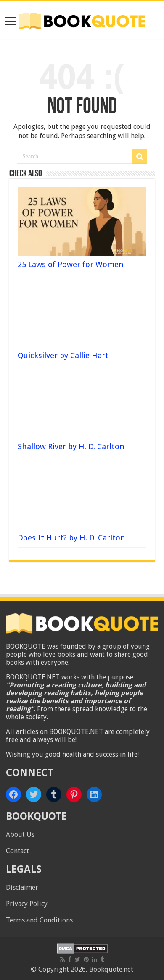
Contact (17, 851)
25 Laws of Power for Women (71, 264)
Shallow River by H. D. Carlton (71, 447)
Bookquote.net (111, 969)
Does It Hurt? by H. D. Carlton (71, 538)
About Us (20, 835)
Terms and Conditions (39, 920)
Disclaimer (22, 887)
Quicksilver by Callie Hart (63, 355)
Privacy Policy (27, 904)
